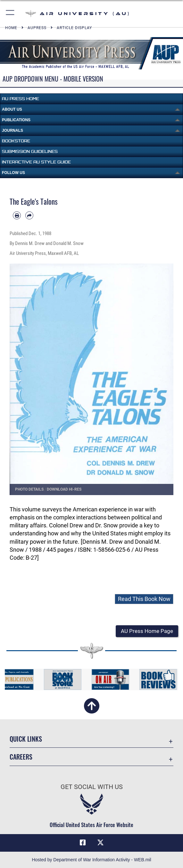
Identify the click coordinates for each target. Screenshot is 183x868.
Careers (21, 757)
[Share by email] (29, 215)
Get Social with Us (92, 787)
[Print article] (17, 215)
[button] (10, 14)
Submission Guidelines (30, 151)
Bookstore (16, 141)
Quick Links (26, 739)
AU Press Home (21, 99)
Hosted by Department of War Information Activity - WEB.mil (91, 860)
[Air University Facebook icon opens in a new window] (83, 843)
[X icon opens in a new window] (100, 843)
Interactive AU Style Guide (36, 162)
